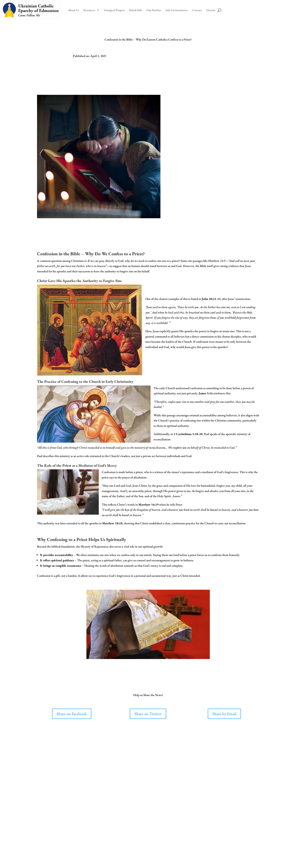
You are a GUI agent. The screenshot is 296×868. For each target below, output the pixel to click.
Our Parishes (154, 10)
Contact (197, 10)
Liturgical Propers (114, 10)
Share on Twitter (148, 714)
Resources (89, 10)
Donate (211, 10)
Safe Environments (177, 10)
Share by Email (224, 714)
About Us (73, 10)
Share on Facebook (72, 714)
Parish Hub (136, 10)
